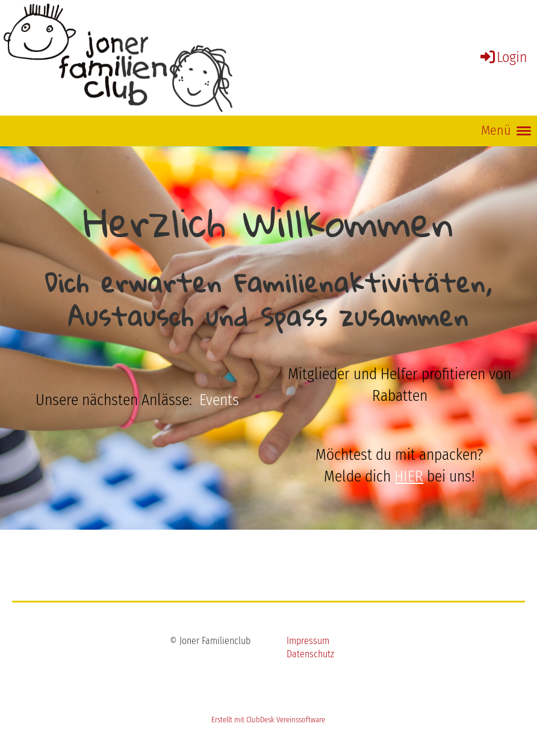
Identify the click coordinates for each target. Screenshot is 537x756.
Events (219, 400)
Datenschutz (310, 654)
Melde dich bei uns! (399, 476)
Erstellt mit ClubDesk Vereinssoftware (268, 720)
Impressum (308, 641)
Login (503, 57)
